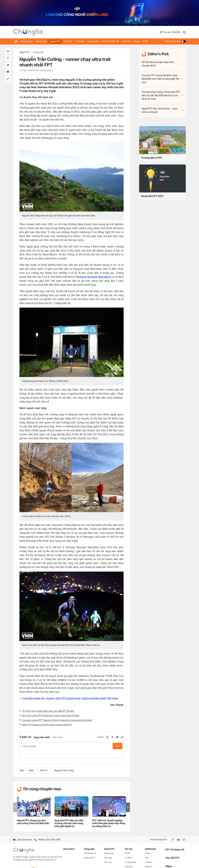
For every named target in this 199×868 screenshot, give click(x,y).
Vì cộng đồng (130, 854)
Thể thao (85, 41)
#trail (31, 762)
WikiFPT (149, 858)
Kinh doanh (27, 41)
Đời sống (108, 849)
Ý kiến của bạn (72, 746)
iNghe (146, 41)
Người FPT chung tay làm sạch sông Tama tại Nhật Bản (33, 814)
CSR (156, 41)
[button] (128, 799)
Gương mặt (38, 52)
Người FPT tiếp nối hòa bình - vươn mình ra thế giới (162, 110)
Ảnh (147, 849)
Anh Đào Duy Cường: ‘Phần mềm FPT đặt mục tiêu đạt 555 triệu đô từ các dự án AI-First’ (162, 95)
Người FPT (58, 41)
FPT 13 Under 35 (118, 41)
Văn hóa (72, 41)
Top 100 (135, 41)
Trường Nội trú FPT (152, 158)
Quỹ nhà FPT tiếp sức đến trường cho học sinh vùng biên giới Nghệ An (69, 815)
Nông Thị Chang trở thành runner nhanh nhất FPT (47, 725)
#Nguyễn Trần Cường (64, 762)
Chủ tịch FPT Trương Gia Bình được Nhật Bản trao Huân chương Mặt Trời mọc (162, 79)
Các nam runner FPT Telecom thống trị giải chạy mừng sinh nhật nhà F (57, 720)
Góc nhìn (108, 854)
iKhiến (127, 845)
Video (148, 845)
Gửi (118, 746)
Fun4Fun (129, 849)
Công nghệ (43, 41)
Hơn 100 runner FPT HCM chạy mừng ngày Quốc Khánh (50, 716)
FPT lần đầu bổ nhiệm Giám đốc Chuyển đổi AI (162, 64)
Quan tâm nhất (42, 737)
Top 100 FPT (172, 850)
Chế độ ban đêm (175, 41)
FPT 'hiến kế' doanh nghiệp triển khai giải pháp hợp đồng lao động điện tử (109, 815)
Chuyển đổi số (90, 845)
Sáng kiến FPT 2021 (152, 196)
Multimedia (99, 41)
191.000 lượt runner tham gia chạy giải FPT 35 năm (48, 711)
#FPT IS (44, 762)
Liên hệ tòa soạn (22, 832)
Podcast (149, 854)
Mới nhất (57, 737)
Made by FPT (90, 849)
